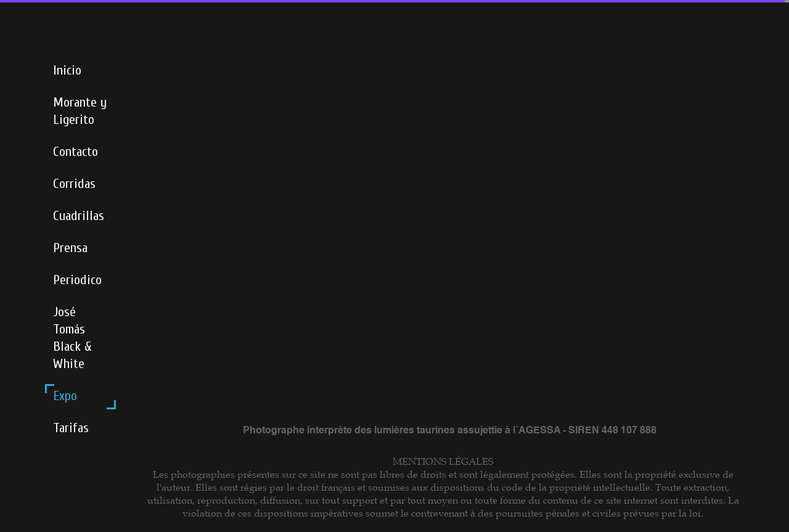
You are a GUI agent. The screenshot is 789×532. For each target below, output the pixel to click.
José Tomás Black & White (72, 338)
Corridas (74, 184)
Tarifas (71, 428)
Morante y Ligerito (80, 111)
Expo (65, 396)
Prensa (70, 248)
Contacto (76, 152)
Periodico (77, 280)
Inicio (67, 70)
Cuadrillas (79, 216)
